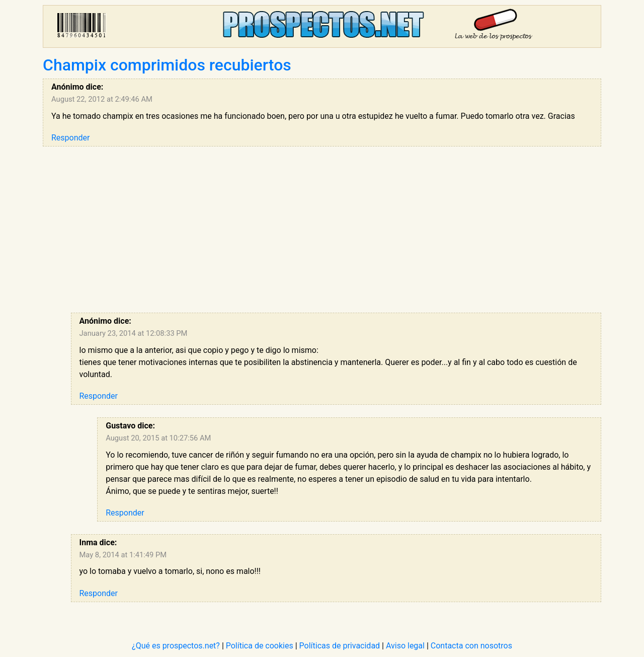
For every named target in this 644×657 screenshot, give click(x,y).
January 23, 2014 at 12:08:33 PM (134, 333)
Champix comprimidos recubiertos (167, 65)
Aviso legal (405, 646)
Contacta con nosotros (471, 646)
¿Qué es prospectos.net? (176, 646)
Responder (70, 138)
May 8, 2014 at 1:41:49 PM (123, 555)
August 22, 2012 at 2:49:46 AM (102, 99)
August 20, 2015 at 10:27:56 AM (158, 438)
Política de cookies (260, 646)
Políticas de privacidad (340, 646)
